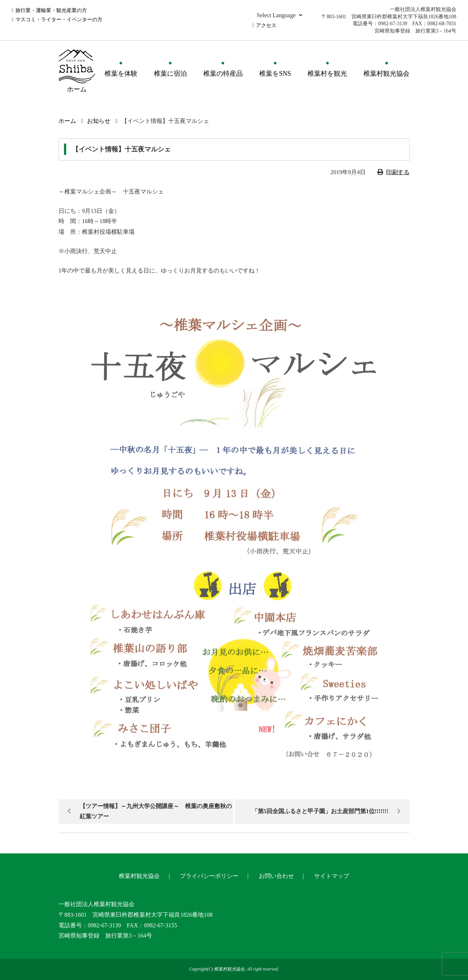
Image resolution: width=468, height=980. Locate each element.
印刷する (398, 172)
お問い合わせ (276, 876)
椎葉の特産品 (223, 74)
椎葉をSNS (275, 74)
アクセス (266, 25)
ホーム (67, 121)
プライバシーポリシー (209, 876)
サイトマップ (332, 876)
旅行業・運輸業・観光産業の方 (51, 10)
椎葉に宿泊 (170, 74)
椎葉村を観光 (327, 74)
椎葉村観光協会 (386, 74)
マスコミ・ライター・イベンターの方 (59, 20)
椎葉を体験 (121, 74)
